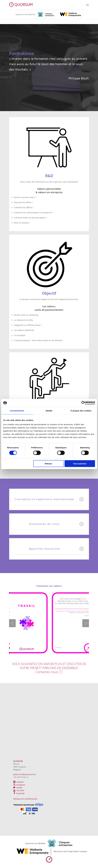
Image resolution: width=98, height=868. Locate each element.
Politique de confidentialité (25, 799)
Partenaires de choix (56, 524)
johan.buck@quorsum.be (24, 774)
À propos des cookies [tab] (81, 411)
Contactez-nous (47, 672)
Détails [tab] (49, 411)
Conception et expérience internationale (49, 499)
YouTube (19, 790)
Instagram (19, 785)
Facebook (19, 793)
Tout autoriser (80, 463)
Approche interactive (56, 549)
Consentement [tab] (17, 411)
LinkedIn (18, 782)
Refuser (49, 463)
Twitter (18, 788)
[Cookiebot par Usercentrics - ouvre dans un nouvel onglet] (83, 403)
